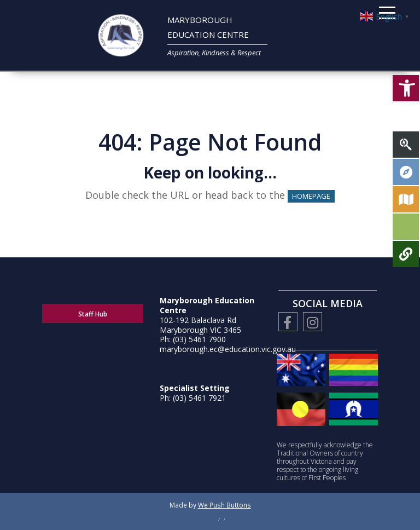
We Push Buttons (224, 505)
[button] (406, 88)
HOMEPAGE (311, 196)
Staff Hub (93, 314)
